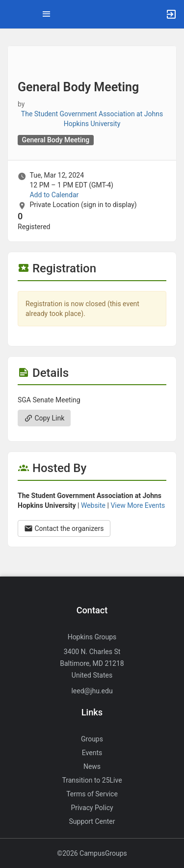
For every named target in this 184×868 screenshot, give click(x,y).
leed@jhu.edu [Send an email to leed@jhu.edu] (92, 691)
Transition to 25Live (92, 780)
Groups (92, 739)
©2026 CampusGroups (92, 853)
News (92, 766)
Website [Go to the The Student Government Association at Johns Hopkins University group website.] (93, 505)
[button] (12, 14)
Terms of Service (92, 794)
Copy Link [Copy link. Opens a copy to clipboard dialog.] (44, 418)
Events (92, 753)
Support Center (92, 821)
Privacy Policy (92, 808)
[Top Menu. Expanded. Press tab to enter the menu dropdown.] (47, 14)
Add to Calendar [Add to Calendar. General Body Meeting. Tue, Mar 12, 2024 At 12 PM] (54, 195)
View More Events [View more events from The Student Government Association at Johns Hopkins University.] (138, 505)
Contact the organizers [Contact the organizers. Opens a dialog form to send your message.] (64, 528)
